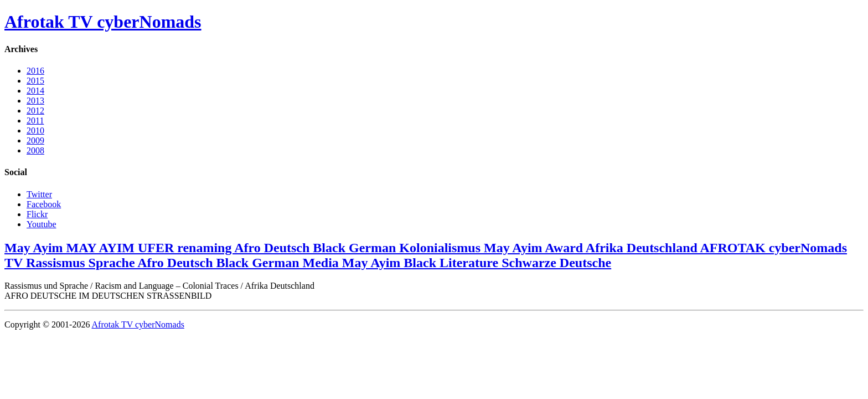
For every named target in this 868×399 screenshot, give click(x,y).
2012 (35, 111)
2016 (35, 71)
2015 (35, 81)
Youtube (42, 224)
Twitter (39, 194)
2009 (35, 140)
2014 (35, 91)
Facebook (44, 204)
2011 (35, 121)
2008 (35, 150)
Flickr (37, 214)
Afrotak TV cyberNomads (103, 22)
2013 (35, 101)
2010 (35, 131)
